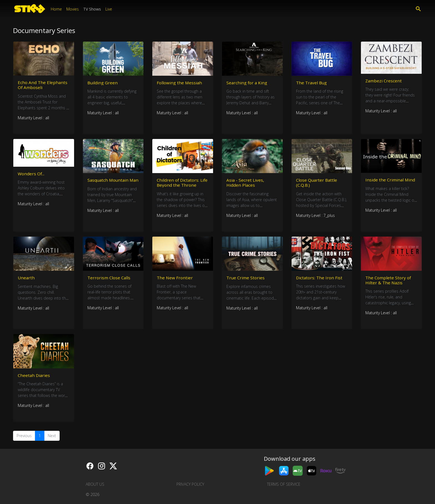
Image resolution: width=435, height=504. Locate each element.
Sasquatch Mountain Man (109, 184)
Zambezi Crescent (384, 81)
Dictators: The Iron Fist (320, 280)
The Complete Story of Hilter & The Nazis (389, 282)
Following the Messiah (180, 83)
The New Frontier (175, 280)
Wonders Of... (31, 175)
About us (95, 484)
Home (56, 9)
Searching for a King (248, 83)
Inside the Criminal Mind (391, 181)
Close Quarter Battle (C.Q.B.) (317, 184)
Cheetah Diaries (34, 378)
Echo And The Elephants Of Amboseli (43, 85)
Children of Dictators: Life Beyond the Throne (182, 184)
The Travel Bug (312, 83)
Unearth (26, 280)
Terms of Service (284, 484)
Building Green (103, 83)
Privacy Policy (190, 484)
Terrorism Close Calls (110, 280)
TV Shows (92, 9)
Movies (73, 9)
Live (109, 9)
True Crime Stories (246, 280)
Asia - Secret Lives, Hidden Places (246, 184)
